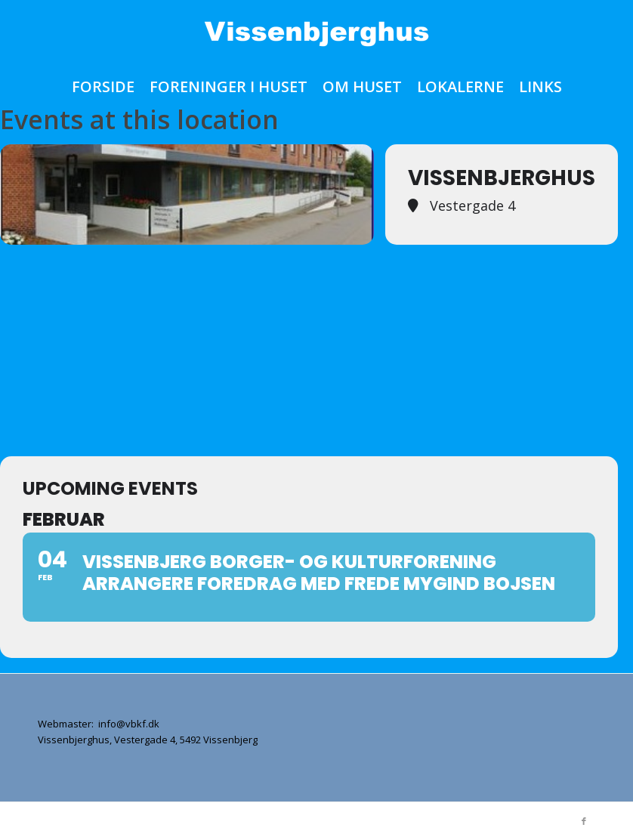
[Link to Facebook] (584, 821)
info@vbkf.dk (128, 724)
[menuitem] (103, 87)
